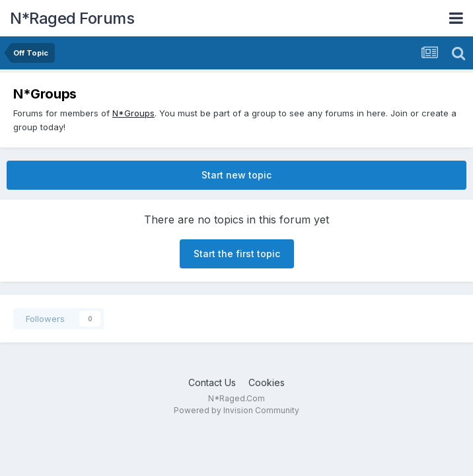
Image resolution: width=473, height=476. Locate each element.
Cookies (267, 382)
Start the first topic (237, 254)
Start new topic (236, 175)
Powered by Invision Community (236, 410)
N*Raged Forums (72, 18)
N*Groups (133, 113)
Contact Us (212, 382)
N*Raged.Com (236, 398)
